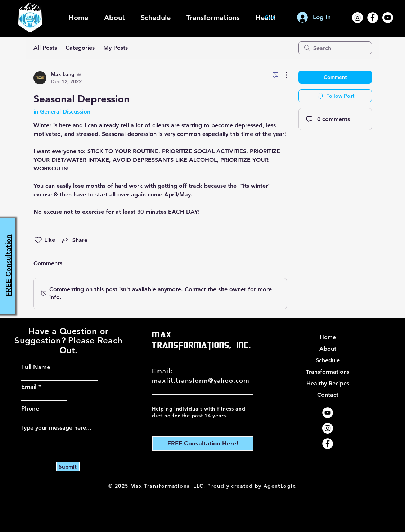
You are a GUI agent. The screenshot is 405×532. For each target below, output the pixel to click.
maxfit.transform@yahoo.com (201, 380)
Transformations (328, 372)
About (328, 349)
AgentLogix (280, 486)
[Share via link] (74, 240)
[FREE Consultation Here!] (203, 444)
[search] (335, 48)
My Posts (116, 48)
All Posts (45, 48)
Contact (328, 395)
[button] (273, 17)
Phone (30, 409)
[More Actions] (283, 75)
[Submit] (68, 467)
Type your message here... (56, 428)
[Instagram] (357, 18)
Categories (80, 48)
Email (29, 387)
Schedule (328, 360)
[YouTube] (328, 413)
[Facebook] (373, 18)
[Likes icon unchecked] (38, 240)
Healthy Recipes (328, 383)
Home (328, 337)
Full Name (36, 367)
